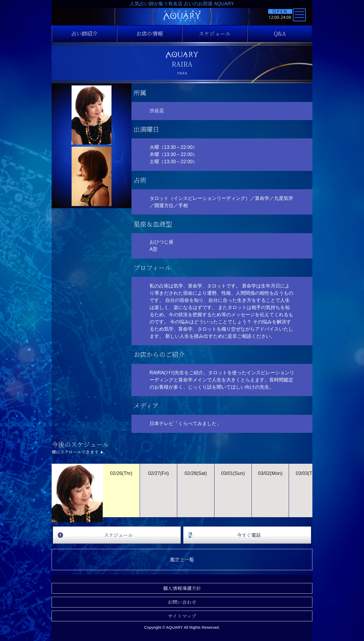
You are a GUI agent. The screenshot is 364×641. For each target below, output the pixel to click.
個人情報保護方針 (182, 588)
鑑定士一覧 (182, 559)
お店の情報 (150, 33)
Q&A (280, 33)
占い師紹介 (84, 33)
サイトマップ (182, 616)
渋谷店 (157, 111)
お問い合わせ (182, 602)
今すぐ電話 (249, 535)
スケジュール (215, 33)
